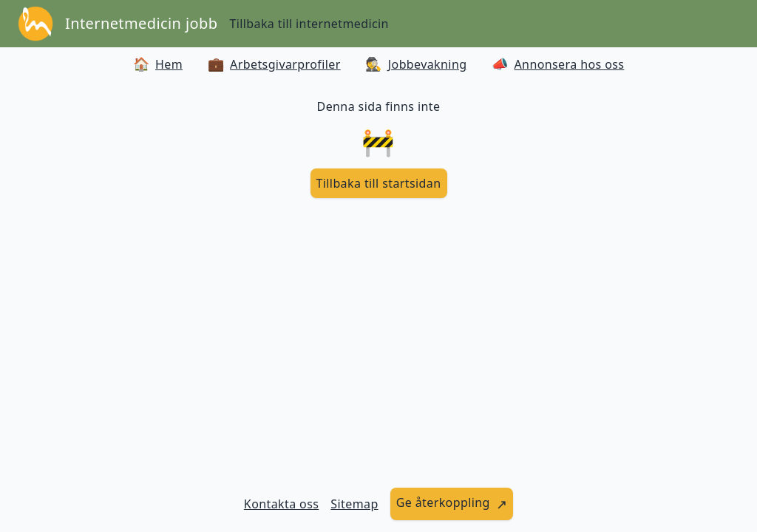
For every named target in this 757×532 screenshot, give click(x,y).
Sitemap (354, 504)
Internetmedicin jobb (141, 23)
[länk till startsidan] (379, 183)
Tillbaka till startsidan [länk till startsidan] (379, 183)
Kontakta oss (282, 504)
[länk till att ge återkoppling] (452, 504)
